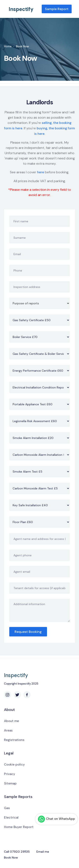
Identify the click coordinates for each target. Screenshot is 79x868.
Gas (7, 808)
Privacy (10, 774)
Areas (8, 730)
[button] (73, 9)
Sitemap (10, 783)
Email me (43, 852)
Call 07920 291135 (17, 852)
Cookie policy (14, 765)
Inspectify (21, 9)
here (41, 172)
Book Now (11, 857)
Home (8, 46)
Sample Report (57, 9)
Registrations (14, 740)
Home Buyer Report (19, 827)
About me (11, 721)
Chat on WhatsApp (56, 819)
